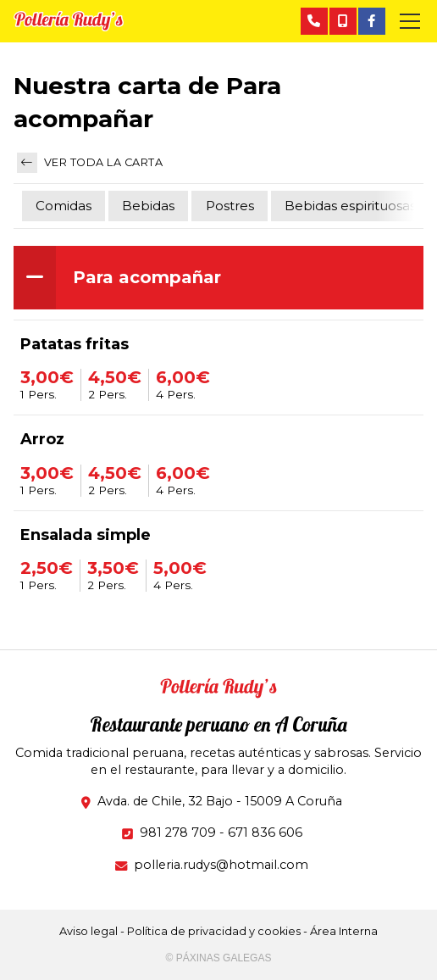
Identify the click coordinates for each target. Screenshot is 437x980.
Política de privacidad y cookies (214, 931)
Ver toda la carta (90, 163)
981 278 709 (178, 832)
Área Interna (344, 931)
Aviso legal (89, 931)
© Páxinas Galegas (219, 958)
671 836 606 (265, 832)
